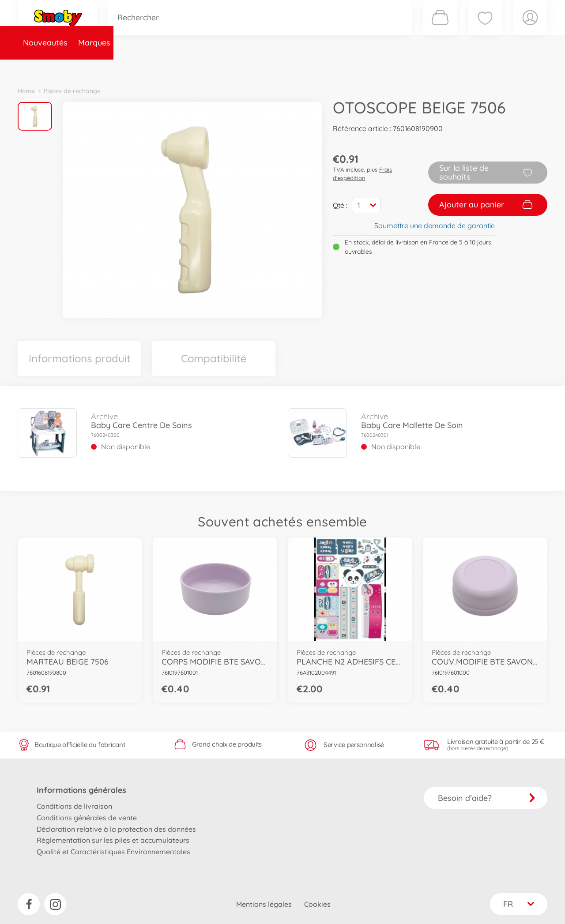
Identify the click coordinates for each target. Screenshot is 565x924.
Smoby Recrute (495, 68)
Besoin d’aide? (487, 798)
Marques (94, 68)
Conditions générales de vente (87, 818)
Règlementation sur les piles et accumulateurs (113, 840)
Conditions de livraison (74, 806)
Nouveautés (45, 68)
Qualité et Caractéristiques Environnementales (113, 852)
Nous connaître (402, 68)
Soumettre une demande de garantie (435, 225)
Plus (448, 68)
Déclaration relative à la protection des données (116, 829)
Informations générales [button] (81, 790)
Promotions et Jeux (327, 68)
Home (26, 91)
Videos (267, 68)
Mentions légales (264, 904)
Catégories (141, 68)
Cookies (317, 904)
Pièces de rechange (208, 68)
